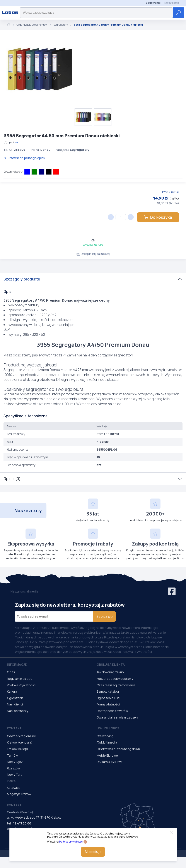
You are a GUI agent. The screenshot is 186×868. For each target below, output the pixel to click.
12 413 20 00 (22, 823)
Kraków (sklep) (18, 749)
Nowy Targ (15, 775)
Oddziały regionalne (21, 736)
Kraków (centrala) (20, 742)
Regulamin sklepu (20, 679)
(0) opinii (11, 142)
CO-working (105, 736)
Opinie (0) (12, 479)
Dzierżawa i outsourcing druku (118, 749)
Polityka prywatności (71, 842)
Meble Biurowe (107, 755)
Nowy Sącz (15, 762)
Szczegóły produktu (22, 279)
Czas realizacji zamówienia (116, 685)
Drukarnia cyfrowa (110, 762)
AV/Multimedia (107, 742)
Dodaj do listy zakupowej (93, 254)
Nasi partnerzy (18, 711)
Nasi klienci (15, 704)
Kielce (11, 781)
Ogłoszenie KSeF (109, 698)
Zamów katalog (108, 691)
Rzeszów (14, 768)
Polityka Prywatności (22, 685)
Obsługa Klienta (111, 664)
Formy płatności (108, 704)
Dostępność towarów (112, 711)
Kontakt (14, 728)
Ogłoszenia (15, 698)
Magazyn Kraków (19, 794)
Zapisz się (104, 616)
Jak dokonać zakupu (111, 672)
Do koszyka (158, 217)
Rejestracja (172, 3)
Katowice (14, 788)
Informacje (17, 664)
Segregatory (61, 25)
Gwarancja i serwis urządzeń (117, 717)
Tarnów (12, 755)
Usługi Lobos (108, 728)
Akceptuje (93, 852)
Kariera (12, 691)
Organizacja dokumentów (32, 25)
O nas (11, 672)
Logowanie (153, 3)
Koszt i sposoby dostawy (115, 679)
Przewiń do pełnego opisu (24, 158)
